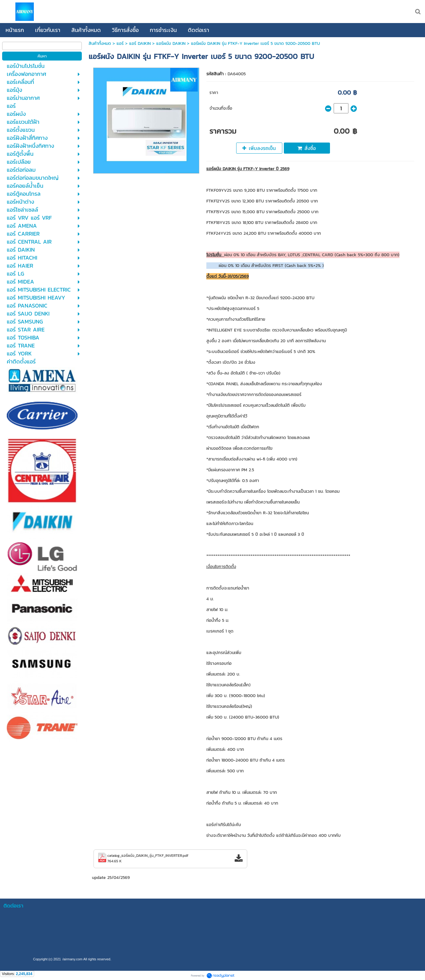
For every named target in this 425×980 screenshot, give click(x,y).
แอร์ (120, 43)
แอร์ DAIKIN (140, 43)
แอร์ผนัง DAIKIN (171, 43)
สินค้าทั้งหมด (100, 43)
